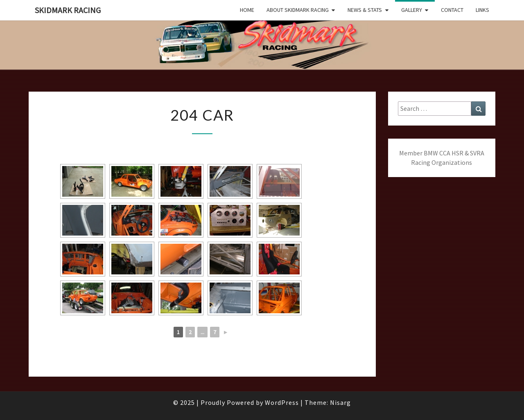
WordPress (282, 402)
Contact (452, 10)
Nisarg (340, 402)
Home (247, 10)
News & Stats (365, 10)
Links (482, 10)
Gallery (412, 10)
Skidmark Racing (68, 10)
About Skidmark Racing (298, 10)
